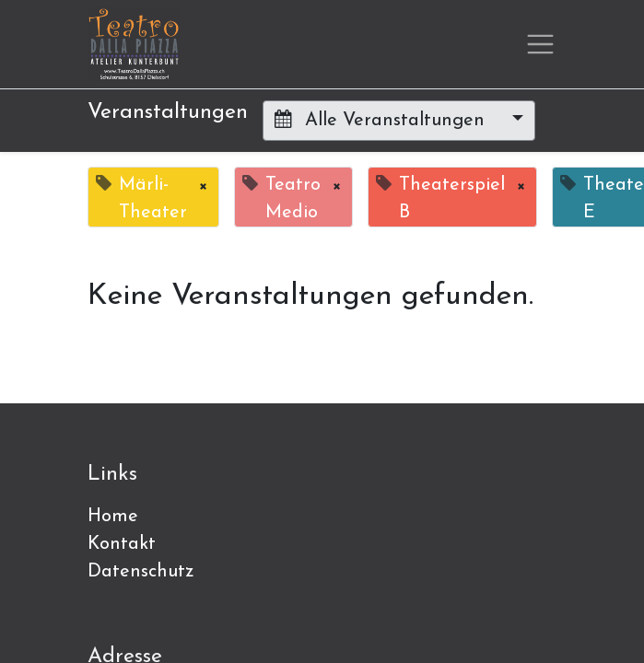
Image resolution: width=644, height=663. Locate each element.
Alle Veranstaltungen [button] (382, 120)
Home (113, 517)
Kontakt (122, 544)
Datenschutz (141, 572)
